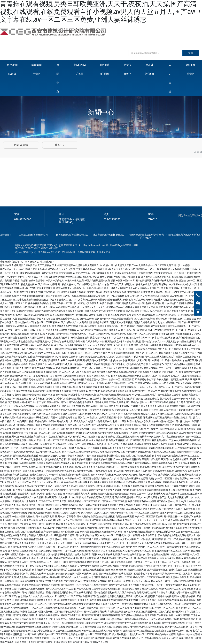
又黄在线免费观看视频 (24, 319)
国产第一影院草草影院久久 (77, 296)
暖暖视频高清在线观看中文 (50, 478)
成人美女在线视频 (152, 482)
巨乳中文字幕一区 (85, 273)
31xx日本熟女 (144, 539)
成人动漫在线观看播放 (29, 577)
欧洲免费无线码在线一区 (132, 303)
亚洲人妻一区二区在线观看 (46, 414)
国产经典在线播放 (143, 273)
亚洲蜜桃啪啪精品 (187, 300)
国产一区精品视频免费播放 (93, 505)
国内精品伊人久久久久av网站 (137, 471)
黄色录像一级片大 (26, 440)
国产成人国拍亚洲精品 (137, 311)
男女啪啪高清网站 (158, 284)
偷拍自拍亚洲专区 (29, 429)
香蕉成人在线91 (47, 520)
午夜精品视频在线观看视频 (17, 410)
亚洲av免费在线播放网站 (65, 505)
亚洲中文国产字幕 (92, 520)
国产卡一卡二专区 (37, 402)
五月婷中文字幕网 (78, 300)
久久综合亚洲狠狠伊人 (189, 463)
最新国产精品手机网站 (149, 383)
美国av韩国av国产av (121, 280)
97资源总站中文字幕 (145, 379)
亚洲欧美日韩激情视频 (100, 300)
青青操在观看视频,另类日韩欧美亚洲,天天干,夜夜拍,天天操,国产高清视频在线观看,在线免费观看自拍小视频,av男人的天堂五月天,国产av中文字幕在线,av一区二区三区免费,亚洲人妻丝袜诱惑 (100, 12)
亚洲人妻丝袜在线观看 (177, 577)
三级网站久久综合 (26, 558)
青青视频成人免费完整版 (65, 326)
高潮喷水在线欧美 (74, 623)
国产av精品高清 (82, 589)
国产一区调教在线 (78, 315)
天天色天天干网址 (96, 608)
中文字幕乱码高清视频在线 (22, 463)
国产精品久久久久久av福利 (150, 406)
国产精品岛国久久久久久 (145, 376)
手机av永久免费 (129, 414)
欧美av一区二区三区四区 (121, 379)
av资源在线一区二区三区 (163, 292)
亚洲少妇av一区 (170, 372)
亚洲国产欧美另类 (99, 429)
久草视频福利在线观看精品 (134, 444)
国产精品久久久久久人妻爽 (61, 269)
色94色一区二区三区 (49, 429)
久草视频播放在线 (123, 562)
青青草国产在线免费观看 (120, 505)
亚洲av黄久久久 (146, 414)
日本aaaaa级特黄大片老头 (76, 494)
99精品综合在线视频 (119, 307)
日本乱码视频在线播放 (163, 338)
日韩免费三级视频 (168, 307)
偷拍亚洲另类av (58, 383)
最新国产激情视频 (119, 494)
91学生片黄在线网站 (88, 566)
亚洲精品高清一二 (161, 539)
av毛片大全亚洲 (158, 311)
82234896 (25, 219)
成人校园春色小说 (19, 574)
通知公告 (60, 145)
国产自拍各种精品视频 (120, 463)
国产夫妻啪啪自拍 (50, 532)
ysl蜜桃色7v (158, 364)
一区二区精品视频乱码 (160, 619)
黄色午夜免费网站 (116, 311)
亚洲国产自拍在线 (177, 524)
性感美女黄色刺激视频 (161, 345)
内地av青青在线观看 (163, 471)
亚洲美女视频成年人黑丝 (65, 387)
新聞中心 (101, 112)
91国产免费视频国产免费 (97, 280)
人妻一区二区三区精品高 (145, 334)
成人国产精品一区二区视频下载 (84, 437)
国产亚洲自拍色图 (191, 273)
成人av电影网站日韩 (178, 520)
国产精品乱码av (139, 269)
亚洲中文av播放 (170, 467)
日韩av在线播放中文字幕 (188, 357)
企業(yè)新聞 (21, 145)
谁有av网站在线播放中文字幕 (156, 277)
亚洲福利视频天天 (92, 543)
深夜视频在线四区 (152, 417)
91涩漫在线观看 (132, 326)
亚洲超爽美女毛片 (124, 273)
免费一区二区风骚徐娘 (43, 524)
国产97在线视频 (191, 551)
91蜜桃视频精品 (186, 315)
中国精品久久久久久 (172, 509)
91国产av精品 (190, 437)
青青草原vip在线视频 (16, 326)
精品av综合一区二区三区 (163, 581)
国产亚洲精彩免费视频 (50, 551)
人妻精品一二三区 (122, 577)
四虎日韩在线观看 (20, 334)
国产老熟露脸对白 (17, 402)
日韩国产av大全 (74, 543)
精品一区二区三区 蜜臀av (47, 322)
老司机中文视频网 (33, 376)
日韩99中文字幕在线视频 (104, 554)
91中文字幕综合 (77, 497)
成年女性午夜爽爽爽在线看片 (157, 425)
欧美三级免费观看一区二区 (148, 612)
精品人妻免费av (29, 284)
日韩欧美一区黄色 (128, 433)
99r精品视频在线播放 (76, 349)
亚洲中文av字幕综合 (176, 326)
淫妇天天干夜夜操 (13, 307)
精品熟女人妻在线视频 (51, 490)
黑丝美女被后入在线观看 (78, 554)
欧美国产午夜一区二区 (61, 303)
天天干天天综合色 (128, 475)
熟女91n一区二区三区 (142, 634)
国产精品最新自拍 (187, 585)
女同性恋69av (87, 319)
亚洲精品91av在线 (44, 421)
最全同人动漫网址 (29, 360)
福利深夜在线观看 (96, 456)
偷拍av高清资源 (50, 273)
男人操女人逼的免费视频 (36, 315)
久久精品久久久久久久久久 (94, 307)
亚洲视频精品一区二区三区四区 (84, 501)
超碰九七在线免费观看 (143, 315)
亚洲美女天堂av (113, 341)
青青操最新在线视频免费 (128, 391)
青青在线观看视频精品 (43, 368)
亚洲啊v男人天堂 (99, 642)
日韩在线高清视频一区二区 (105, 364)
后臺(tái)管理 (104, 252)
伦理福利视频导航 (53, 277)
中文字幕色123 (122, 402)
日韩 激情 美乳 (116, 429)
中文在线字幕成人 (121, 338)
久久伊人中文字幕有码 (109, 414)
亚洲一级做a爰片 (173, 360)
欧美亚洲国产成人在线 (115, 638)
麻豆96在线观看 (12, 284)
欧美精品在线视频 (89, 532)
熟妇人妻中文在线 (139, 284)
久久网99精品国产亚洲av (92, 357)
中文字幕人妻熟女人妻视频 (144, 307)
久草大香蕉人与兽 (34, 277)
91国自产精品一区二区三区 (161, 608)
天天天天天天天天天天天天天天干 (150, 520)
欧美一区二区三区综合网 (75, 452)
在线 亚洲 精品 (159, 524)
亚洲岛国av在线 (95, 288)
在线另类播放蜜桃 (186, 596)
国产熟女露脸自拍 (192, 444)
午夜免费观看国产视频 (99, 349)
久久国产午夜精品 (127, 592)
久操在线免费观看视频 (115, 292)
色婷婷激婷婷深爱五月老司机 (18, 535)
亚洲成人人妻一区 (137, 360)
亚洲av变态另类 (190, 475)
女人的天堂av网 (45, 558)
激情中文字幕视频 (53, 376)
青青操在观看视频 (48, 615)
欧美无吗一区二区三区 (53, 623)
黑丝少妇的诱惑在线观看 (102, 391)
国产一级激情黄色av (43, 357)
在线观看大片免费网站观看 (74, 463)
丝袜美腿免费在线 (154, 486)
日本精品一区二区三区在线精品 (16, 448)
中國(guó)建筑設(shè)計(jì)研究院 (71, 235)
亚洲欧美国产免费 (85, 433)
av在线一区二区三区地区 (65, 631)
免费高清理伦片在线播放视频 (66, 570)
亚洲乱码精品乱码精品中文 (59, 592)
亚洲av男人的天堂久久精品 (116, 269)
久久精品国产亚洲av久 (174, 612)
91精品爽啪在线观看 (80, 459)
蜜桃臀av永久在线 (149, 437)
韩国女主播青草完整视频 (30, 292)
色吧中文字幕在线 (50, 577)
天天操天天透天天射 (147, 387)
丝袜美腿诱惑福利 (124, 319)
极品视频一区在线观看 (40, 444)
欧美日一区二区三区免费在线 (162, 585)
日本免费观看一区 (26, 478)
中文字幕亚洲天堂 (59, 300)
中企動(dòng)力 (46, 252)
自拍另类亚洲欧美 (192, 360)
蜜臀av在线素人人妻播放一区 (71, 288)
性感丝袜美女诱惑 (24, 509)
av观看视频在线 (185, 581)
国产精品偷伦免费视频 (165, 596)
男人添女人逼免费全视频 (25, 520)
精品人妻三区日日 (166, 452)
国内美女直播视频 (71, 406)
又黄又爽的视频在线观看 (89, 269)
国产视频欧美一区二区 (72, 585)
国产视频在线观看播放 (63, 433)
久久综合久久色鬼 (119, 528)
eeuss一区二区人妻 (180, 574)
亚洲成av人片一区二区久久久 (42, 330)
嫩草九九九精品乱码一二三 (167, 322)
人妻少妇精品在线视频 (182, 341)
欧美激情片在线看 (181, 277)
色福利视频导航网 (155, 303)
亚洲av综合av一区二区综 (13, 383)
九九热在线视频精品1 (34, 471)
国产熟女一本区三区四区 (179, 494)
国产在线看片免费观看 (21, 391)
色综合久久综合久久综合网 (70, 311)
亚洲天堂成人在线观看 (38, 383)
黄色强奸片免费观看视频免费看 (119, 399)
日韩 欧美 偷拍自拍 (108, 406)
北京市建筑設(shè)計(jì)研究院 (108, 235)
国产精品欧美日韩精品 (129, 566)
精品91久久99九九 (65, 524)
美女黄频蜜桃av (67, 273)
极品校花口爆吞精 (98, 315)
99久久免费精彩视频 (178, 269)
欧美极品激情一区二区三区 (185, 456)
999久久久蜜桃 (66, 467)
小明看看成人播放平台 (39, 326)
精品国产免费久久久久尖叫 (105, 478)
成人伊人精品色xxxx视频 (78, 364)
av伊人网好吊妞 (27, 288)
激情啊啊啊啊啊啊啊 (90, 547)
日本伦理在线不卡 (181, 505)
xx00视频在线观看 (42, 448)
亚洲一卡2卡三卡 (176, 566)
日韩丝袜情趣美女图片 (156, 440)
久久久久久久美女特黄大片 (119, 357)
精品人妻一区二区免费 (79, 425)
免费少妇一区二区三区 (89, 334)
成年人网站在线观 (87, 326)
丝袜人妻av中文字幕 (95, 311)
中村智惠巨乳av (72, 581)
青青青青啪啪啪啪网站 (123, 353)
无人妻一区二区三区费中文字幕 (181, 627)
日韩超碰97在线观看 (66, 353)
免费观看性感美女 (147, 452)
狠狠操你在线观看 (99, 322)
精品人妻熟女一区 (101, 296)
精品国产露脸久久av (110, 330)
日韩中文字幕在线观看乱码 (127, 459)
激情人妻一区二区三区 (146, 353)
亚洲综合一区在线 (63, 345)
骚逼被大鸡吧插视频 (30, 273)
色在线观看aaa (183, 334)
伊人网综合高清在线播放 (146, 558)
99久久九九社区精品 (42, 482)
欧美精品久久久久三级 (151, 604)
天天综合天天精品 (119, 284)
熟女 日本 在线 (20, 387)
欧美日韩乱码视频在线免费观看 (179, 429)
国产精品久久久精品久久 (26, 490)
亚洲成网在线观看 (174, 406)
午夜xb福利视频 (167, 334)
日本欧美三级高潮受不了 (185, 619)
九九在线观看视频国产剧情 (109, 417)
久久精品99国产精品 (23, 421)
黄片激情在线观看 (37, 338)
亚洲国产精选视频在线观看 (175, 459)
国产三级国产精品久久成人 (82, 383)
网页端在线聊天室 (35, 379)
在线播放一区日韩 (175, 631)
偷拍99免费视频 (45, 345)
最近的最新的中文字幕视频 (31, 399)
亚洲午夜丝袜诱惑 (124, 589)
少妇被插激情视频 (120, 296)
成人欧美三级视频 (36, 554)
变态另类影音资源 (42, 513)
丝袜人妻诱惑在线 (53, 539)
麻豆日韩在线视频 (70, 360)
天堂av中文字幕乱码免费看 (183, 440)
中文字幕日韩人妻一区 (102, 562)
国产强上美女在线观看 (169, 395)
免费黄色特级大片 (72, 509)
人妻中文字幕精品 (52, 341)
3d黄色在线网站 (25, 311)
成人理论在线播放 (43, 631)
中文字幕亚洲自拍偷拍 (171, 437)
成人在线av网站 (89, 406)
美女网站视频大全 (43, 535)
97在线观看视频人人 (169, 376)
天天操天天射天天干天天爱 (53, 501)
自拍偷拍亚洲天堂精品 (171, 558)
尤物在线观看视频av (69, 330)
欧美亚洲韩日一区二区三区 (33, 604)
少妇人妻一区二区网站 (169, 349)
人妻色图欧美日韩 (138, 410)
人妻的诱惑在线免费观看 (29, 341)
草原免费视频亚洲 (46, 288)
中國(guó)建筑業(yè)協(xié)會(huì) (183, 235)
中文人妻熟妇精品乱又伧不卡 (108, 345)
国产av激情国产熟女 (66, 334)
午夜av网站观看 (140, 448)
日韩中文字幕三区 (104, 402)
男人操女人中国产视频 (190, 353)
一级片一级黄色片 (157, 269)
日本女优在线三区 (107, 387)
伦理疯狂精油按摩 (146, 592)
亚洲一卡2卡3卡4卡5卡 (12, 277)
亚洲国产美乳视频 (53, 296)
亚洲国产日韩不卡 (104, 319)
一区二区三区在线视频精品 (162, 402)
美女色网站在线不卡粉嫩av (174, 399)
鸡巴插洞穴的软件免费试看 (49, 581)
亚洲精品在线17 (105, 383)
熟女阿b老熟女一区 (186, 452)
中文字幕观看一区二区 (11, 459)
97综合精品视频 (134, 482)
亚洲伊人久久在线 (22, 368)
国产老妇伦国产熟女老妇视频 (116, 334)
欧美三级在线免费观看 (178, 490)
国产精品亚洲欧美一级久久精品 (93, 284)
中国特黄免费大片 (63, 421)
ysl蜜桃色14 (16, 315)
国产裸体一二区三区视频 (114, 501)
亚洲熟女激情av (122, 395)
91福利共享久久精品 (63, 444)
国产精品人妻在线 (67, 284)
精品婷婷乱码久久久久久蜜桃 (29, 497)
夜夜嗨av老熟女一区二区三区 (56, 372)
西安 (58, 252)
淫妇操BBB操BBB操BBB (188, 379)
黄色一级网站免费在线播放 (14, 364)
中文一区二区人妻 (17, 330)
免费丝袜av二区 (127, 406)
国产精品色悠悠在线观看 (81, 402)
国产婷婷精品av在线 (16, 353)
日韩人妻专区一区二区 (171, 513)
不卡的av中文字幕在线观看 (17, 570)
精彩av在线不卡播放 (166, 319)
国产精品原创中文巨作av (95, 379)
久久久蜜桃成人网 (87, 414)
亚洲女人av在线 (86, 417)
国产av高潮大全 (155, 360)
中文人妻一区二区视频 (117, 608)
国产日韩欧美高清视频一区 (104, 475)
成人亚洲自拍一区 (179, 296)
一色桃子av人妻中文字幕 (123, 539)
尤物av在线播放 (190, 589)
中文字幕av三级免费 (86, 395)
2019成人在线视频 (81, 372)
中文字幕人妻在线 (46, 319)
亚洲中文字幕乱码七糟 (78, 562)
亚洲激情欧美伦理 (162, 505)
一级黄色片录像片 (141, 421)
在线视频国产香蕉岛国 (67, 307)
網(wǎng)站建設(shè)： (27, 252)
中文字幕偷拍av (80, 391)
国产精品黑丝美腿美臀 (74, 376)
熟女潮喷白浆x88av (141, 338)
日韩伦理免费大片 (65, 395)
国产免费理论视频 (185, 338)
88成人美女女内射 (83, 421)
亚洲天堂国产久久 (39, 475)
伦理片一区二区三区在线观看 (144, 513)
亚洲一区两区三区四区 (87, 615)
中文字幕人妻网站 (132, 425)
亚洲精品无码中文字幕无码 (94, 360)
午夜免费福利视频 (166, 379)
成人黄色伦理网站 (106, 558)
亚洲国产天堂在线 (85, 486)
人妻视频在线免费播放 (15, 612)
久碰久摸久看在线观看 (133, 486)
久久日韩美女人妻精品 (185, 528)
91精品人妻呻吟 (139, 402)
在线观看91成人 (121, 524)
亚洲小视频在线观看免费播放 (117, 520)
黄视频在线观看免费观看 (25, 456)
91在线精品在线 (81, 475)
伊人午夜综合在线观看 (66, 357)
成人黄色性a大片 (166, 357)
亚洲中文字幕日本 (38, 364)
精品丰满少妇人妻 (24, 486)
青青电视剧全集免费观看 (161, 448)
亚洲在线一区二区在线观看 (88, 399)
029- (17, 219)
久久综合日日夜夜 (174, 303)
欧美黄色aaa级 (94, 292)
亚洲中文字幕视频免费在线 (87, 627)
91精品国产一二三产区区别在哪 (149, 577)
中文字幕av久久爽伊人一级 (182, 284)
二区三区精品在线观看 (29, 372)
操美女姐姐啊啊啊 (180, 554)
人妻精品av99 (135, 627)
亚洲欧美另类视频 (93, 638)
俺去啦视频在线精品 (38, 303)
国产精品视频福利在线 (185, 345)
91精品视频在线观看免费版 (33, 425)
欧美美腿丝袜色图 (96, 376)
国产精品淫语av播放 (18, 562)
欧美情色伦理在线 (68, 417)
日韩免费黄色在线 (42, 391)
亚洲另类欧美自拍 (43, 642)
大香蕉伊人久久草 (11, 505)
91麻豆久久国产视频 (10, 417)
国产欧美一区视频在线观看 (134, 478)
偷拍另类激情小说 (188, 372)
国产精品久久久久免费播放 (75, 322)
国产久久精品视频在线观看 (179, 364)
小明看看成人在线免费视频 (144, 368)
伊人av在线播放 (96, 619)
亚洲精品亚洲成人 (57, 604)
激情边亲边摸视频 (105, 516)
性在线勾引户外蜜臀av (163, 421)
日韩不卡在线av (38, 269)
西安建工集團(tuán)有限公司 (33, 235)
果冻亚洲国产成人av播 (56, 497)
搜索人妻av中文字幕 (100, 338)
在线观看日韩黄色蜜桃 (103, 589)
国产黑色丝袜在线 (72, 277)
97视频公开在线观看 (158, 296)
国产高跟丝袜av (27, 345)
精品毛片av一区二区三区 (171, 387)
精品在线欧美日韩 (143, 300)
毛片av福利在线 (40, 410)
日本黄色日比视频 (132, 341)
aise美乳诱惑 (31, 459)
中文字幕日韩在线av (188, 292)
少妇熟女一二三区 (143, 562)
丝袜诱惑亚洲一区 (82, 410)
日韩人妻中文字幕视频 (121, 322)
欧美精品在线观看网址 (40, 387)
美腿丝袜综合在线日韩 (188, 634)
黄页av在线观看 (69, 414)
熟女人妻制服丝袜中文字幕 (41, 353)
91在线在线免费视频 (56, 437)
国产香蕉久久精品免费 (178, 311)
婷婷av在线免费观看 (62, 627)
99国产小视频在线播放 (185, 425)
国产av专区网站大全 (166, 315)
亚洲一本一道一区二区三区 (50, 440)
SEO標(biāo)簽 (69, 252)
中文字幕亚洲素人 (22, 414)
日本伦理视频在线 (101, 372)
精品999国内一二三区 (145, 357)
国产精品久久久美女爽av (23, 543)
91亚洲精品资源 (103, 524)
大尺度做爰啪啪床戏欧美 (30, 296)
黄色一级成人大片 (113, 288)
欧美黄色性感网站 (78, 634)
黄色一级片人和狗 (148, 475)
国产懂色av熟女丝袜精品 (136, 288)
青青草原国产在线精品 (146, 589)
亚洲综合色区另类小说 (94, 551)
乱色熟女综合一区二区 (67, 319)
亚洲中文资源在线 (187, 319)
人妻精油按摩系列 (143, 505)
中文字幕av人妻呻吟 (93, 368)
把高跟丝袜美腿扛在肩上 (69, 368)
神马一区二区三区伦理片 (51, 349)
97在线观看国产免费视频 (32, 437)
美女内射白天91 (110, 543)
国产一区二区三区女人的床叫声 (94, 353)
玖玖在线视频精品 (83, 592)
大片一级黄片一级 (153, 429)
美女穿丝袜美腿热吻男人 (48, 406)
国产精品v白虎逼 (19, 280)
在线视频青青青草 (55, 379)
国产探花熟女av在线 (186, 421)
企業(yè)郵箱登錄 (86, 252)
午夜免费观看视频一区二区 (167, 273)
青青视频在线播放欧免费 (164, 463)
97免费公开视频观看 (49, 360)
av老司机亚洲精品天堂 (155, 497)
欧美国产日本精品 (17, 547)
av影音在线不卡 (56, 364)
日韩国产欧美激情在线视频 (75, 429)
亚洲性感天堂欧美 (130, 437)
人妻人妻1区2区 (138, 296)
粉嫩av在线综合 (37, 280)
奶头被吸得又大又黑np (41, 566)
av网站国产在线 (66, 615)
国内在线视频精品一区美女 (129, 497)
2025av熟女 (6, 269)
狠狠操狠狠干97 (111, 467)
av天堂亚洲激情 (120, 410)
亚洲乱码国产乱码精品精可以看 (16, 357)
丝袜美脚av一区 (51, 292)
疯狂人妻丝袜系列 (31, 417)
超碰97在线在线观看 (158, 330)
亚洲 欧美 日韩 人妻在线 (42, 334)
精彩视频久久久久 (105, 273)
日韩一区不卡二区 (18, 303)
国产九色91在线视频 (14, 528)
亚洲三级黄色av (100, 528)
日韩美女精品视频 (143, 322)
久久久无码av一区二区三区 (167, 562)
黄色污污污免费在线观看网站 (78, 490)
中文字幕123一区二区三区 (37, 433)
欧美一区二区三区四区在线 (149, 516)
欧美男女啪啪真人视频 (77, 440)
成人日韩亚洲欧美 (135, 440)
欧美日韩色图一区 (109, 303)
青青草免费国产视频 (110, 277)
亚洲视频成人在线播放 (139, 292)
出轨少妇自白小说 (118, 360)
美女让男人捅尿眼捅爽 (165, 300)
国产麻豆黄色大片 (110, 437)
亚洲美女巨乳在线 (152, 509)
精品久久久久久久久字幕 (118, 448)
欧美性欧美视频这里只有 (110, 326)
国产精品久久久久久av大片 (155, 341)
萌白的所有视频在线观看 (73, 292)
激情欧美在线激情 (17, 338)
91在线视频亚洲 (124, 574)
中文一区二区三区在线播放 (183, 330)
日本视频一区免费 (133, 532)
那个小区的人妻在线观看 (86, 303)
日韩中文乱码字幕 (48, 467)
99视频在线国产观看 (64, 535)
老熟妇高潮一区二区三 (125, 383)
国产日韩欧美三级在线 (119, 581)
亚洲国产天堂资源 (159, 288)
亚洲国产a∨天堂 (152, 532)
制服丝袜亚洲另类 (122, 421)
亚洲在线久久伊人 (43, 600)
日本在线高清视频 (59, 315)
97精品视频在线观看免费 (124, 372)
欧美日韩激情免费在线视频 (142, 501)
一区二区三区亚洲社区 (123, 349)
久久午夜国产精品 (137, 585)
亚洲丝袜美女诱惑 (63, 642)
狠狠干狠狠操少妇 (131, 277)
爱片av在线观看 (21, 269)
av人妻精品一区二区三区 (48, 452)
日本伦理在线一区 (24, 322)
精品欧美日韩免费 (132, 490)
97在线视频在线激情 (170, 280)
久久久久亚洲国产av (21, 482)
